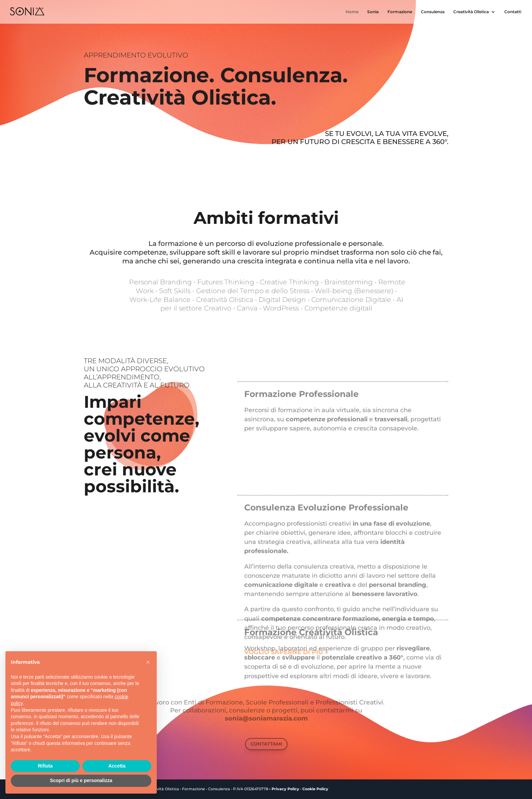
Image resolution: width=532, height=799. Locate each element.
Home (352, 12)
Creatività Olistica (471, 12)
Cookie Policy (315, 789)
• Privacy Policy (284, 789)
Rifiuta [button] (45, 766)
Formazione (400, 12)
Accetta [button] (117, 766)
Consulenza (433, 12)
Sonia (373, 12)
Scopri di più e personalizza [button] (81, 780)
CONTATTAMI (266, 744)
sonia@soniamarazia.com (266, 716)
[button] (148, 662)
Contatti (513, 12)
